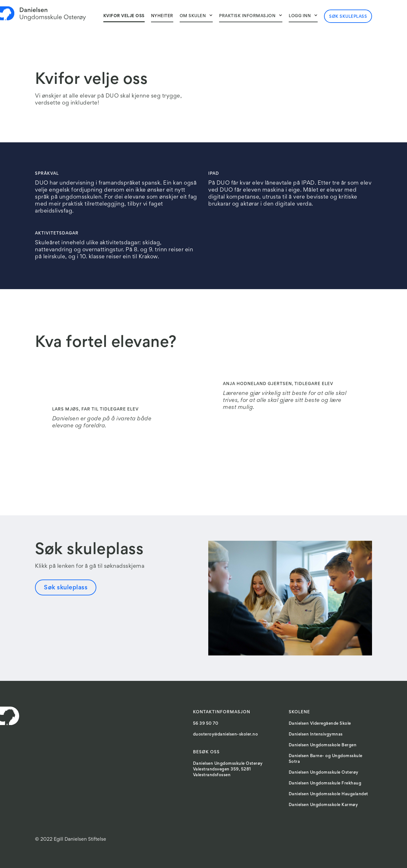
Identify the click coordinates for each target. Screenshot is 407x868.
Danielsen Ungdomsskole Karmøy (323, 805)
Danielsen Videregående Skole (320, 724)
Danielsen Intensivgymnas (316, 735)
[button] (196, 16)
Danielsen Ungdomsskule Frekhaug (325, 783)
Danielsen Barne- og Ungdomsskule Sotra (326, 759)
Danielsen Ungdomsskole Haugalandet (328, 794)
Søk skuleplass (348, 17)
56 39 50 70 (206, 724)
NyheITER (162, 16)
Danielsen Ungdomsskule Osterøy (324, 773)
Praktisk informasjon (247, 16)
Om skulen (193, 16)
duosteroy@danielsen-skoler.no (226, 735)
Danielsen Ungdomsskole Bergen (323, 745)
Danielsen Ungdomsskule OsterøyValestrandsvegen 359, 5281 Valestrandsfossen (228, 770)
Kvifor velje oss (124, 16)
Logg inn (300, 16)
